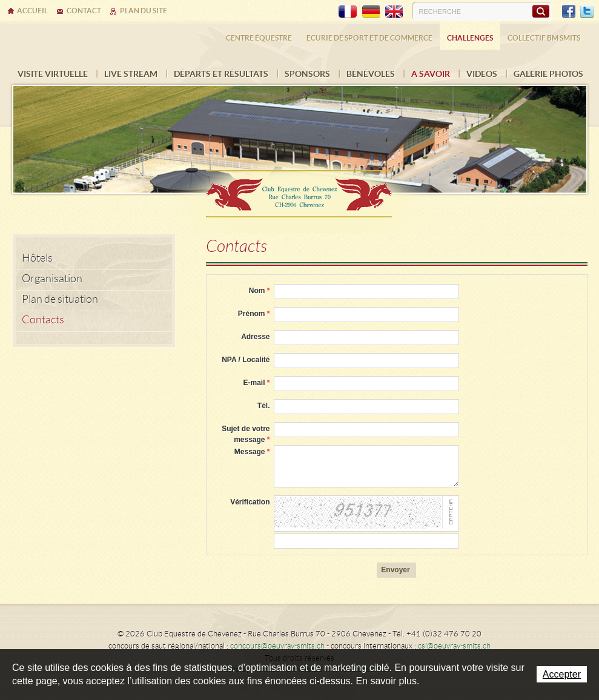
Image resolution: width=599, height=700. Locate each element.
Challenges (470, 38)
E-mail (256, 383)
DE (371, 12)
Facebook (569, 12)
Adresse (255, 337)
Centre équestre (259, 38)
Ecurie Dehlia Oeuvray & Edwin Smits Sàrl (300, 190)
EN (394, 12)
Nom (260, 291)
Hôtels (37, 258)
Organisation (52, 279)
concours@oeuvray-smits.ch (277, 646)
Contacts (43, 320)
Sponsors (307, 74)
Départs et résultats (221, 74)
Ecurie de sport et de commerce (369, 38)
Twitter (587, 12)
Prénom (254, 314)
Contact (84, 11)
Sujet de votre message (246, 434)
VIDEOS (482, 74)
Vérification (250, 502)
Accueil (32, 11)
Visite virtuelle (53, 74)
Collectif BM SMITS (544, 38)
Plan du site (144, 11)
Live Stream (131, 74)
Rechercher (541, 11)
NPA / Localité (246, 360)
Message (252, 452)
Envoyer (395, 570)
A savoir (431, 74)
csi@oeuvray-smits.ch (454, 646)
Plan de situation (60, 299)
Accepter (562, 674)
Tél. (264, 406)
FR (348, 12)
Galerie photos (548, 74)
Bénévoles (371, 74)
